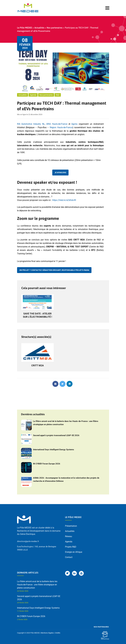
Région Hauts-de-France (61, 127)
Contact (69, 557)
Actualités (23, 95)
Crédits (58, 633)
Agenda (33, 95)
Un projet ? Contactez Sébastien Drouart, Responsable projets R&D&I (54, 270)
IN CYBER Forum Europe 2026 (47, 464)
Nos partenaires (46, 95)
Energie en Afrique (74, 552)
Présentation (71, 526)
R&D (58, 95)
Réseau (69, 536)
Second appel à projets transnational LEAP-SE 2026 (56, 435)
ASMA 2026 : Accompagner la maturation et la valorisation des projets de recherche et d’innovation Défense (66, 479)
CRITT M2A (38, 365)
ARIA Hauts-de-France (57, 124)
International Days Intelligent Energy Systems (54, 450)
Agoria (74, 124)
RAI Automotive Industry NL (31, 124)
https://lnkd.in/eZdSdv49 (64, 200)
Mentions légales (47, 633)
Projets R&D (71, 547)
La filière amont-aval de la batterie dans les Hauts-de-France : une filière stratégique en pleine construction (66, 423)
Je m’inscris (60, 173)
